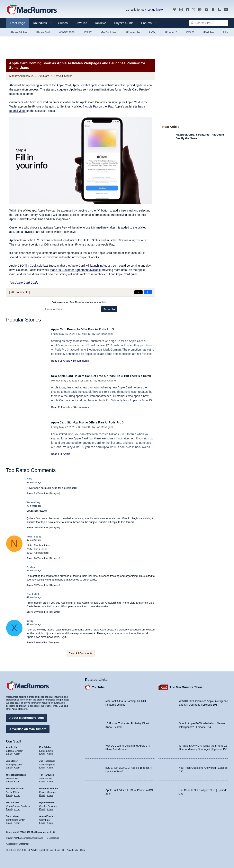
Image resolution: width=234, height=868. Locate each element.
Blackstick (33, 594)
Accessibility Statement (18, 844)
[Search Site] (209, 23)
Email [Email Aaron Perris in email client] (42, 821)
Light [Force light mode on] (76, 850)
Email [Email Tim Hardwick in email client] (42, 780)
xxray (30, 621)
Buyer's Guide (124, 23)
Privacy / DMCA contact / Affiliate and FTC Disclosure (33, 838)
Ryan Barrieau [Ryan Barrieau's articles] (47, 800)
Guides (63, 23)
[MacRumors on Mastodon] (200, 10)
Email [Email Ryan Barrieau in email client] (42, 807)
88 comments (81, 412)
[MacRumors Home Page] (32, 10)
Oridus (31, 567)
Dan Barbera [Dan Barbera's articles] (13, 800)
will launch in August (98, 266)
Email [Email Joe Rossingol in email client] (42, 766)
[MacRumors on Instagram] (181, 10)
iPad (110, 106)
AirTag (152, 32)
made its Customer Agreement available (75, 270)
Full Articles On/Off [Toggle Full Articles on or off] (36, 850)
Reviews (101, 23)
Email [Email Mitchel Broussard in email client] (9, 780)
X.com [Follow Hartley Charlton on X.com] (17, 793)
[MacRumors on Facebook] (188, 10)
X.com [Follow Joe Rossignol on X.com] (50, 766)
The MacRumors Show (186, 685)
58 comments (81, 361)
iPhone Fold (43, 32)
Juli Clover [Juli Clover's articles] (12, 759)
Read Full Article (61, 361)
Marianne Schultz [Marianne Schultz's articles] (48, 787)
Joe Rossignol (104, 334)
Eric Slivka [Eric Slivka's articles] (45, 745)
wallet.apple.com (93, 85)
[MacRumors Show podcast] (174, 10)
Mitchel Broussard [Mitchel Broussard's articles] (16, 773)
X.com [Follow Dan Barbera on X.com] (17, 807)
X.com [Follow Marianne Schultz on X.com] (50, 793)
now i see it (34, 537)
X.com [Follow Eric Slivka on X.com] (50, 752)
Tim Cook (30, 266)
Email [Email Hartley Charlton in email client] (9, 793)
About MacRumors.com (27, 716)
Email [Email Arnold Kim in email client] (9, 752)
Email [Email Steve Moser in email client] (9, 821)
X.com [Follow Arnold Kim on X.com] (17, 752)
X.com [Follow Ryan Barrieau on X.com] (50, 807)
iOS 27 (88, 32)
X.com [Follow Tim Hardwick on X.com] (50, 780)
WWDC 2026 (67, 32)
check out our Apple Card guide (118, 274)
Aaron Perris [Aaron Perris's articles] (46, 814)
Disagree (55, 493)
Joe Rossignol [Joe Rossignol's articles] (47, 759)
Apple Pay (91, 106)
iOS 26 (190, 32)
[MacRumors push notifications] (213, 10)
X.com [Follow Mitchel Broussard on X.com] (17, 780)
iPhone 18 (171, 32)
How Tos (81, 23)
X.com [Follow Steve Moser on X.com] (17, 821)
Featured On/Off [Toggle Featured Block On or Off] (15, 850)
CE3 (29, 479)
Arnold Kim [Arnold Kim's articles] (12, 745)
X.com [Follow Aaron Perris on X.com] (50, 821)
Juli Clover (66, 76)
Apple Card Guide (27, 283)
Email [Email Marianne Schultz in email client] (42, 793)
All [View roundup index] (225, 32)
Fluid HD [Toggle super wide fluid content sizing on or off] (60, 850)
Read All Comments (81, 653)
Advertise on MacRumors (28, 727)
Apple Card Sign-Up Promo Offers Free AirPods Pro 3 (95, 422)
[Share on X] (138, 292)
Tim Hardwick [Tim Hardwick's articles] (47, 773)
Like (46, 493)
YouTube (98, 685)
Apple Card (64, 85)
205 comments (20, 292)
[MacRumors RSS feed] (219, 10)
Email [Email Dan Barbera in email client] (9, 807)
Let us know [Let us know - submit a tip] (155, 10)
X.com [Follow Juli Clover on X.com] (17, 766)
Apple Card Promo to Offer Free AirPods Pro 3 (89, 329)
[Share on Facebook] (148, 292)
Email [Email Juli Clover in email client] (9, 766)
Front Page (18, 23)
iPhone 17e (133, 32)
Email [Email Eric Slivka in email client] (42, 752)
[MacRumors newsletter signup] (226, 10)
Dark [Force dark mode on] (83, 850)
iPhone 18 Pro (18, 32)
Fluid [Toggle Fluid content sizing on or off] (51, 850)
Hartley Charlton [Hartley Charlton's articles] (15, 787)
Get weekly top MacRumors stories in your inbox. (81, 302)
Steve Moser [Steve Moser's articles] (13, 814)
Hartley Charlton (108, 385)
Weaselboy (34, 502)
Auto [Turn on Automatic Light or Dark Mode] (69, 850)
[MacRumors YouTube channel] (206, 10)
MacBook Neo (109, 32)
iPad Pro (209, 32)
